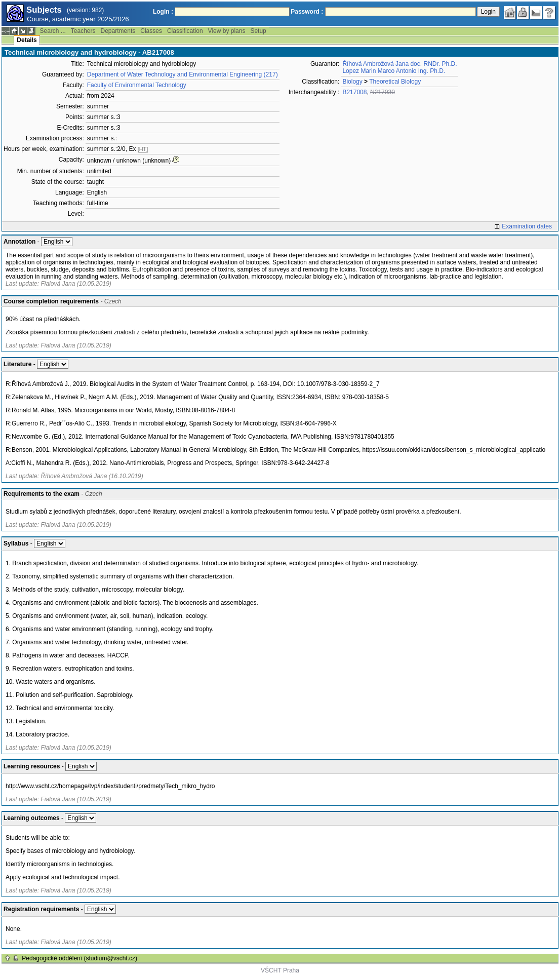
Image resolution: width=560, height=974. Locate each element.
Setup (258, 31)
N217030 (383, 92)
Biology (352, 82)
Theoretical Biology (395, 82)
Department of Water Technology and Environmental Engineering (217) (183, 74)
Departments (118, 31)
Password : (307, 12)
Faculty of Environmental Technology (137, 85)
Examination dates (527, 226)
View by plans (227, 31)
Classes (151, 31)
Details (27, 40)
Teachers (83, 31)
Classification (185, 31)
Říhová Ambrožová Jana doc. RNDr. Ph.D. (399, 64)
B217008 (354, 92)
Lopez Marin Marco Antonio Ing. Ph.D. (394, 71)
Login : (163, 12)
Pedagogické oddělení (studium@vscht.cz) (79, 958)
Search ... (52, 31)
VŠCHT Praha (280, 970)
